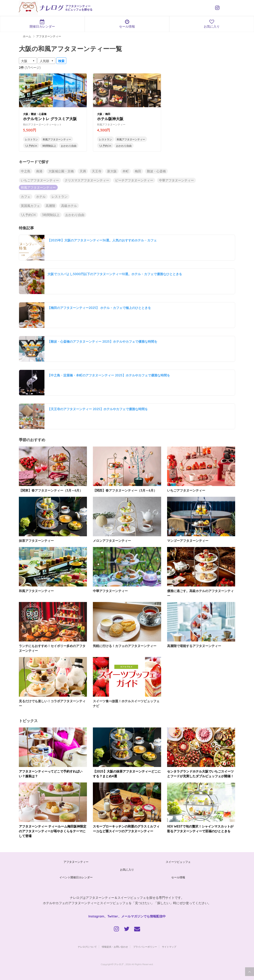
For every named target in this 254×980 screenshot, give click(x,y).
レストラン (31, 139)
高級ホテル (69, 206)
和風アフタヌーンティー (57, 139)
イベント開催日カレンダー (76, 877)
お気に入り (127, 870)
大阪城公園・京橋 (61, 171)
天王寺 (97, 171)
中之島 (26, 171)
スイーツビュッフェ (178, 862)
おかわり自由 (69, 146)
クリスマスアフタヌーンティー (87, 180)
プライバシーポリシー (145, 947)
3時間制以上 (49, 146)
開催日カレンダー (42, 24)
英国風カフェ (30, 206)
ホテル (41, 197)
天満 (83, 171)
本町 (126, 171)
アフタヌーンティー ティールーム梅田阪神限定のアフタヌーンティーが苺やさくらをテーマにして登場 (53, 831)
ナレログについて (87, 947)
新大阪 (112, 171)
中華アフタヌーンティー (176, 180)
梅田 (138, 171)
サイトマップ (169, 947)
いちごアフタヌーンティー (40, 180)
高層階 (50, 206)
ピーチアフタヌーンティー (134, 180)
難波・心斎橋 (156, 171)
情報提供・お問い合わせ (115, 947)
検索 (61, 61)
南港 (39, 171)
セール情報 (127, 24)
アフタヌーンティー (76, 862)
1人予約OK (31, 146)
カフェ (26, 197)
